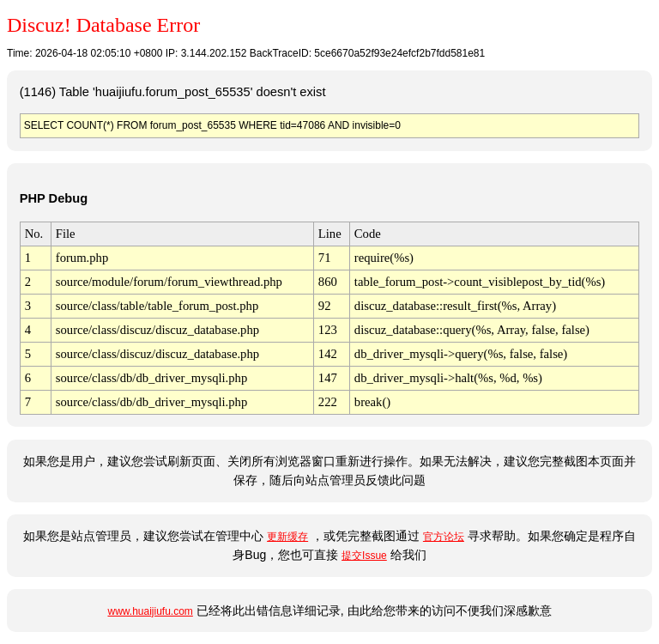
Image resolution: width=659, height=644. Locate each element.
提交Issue (364, 556)
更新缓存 (287, 537)
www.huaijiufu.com (150, 611)
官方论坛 (444, 537)
